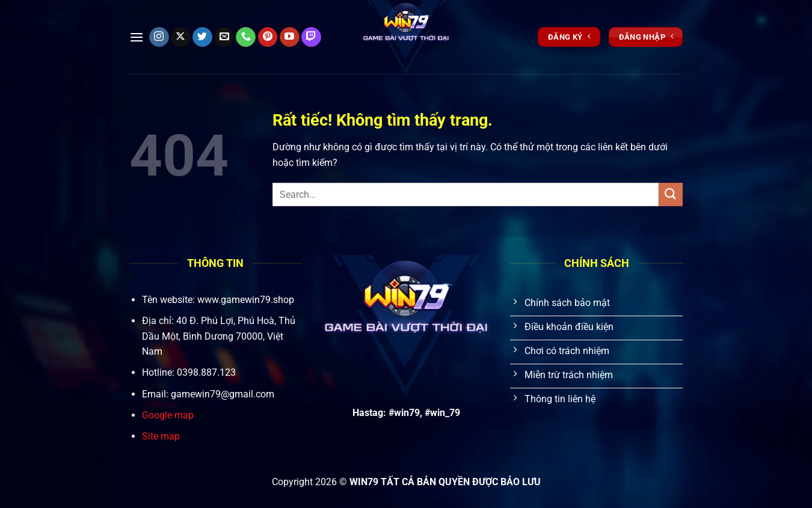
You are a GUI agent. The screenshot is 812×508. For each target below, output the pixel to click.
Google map (168, 415)
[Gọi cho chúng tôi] (246, 37)
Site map (161, 436)
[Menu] (137, 37)
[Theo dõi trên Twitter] (202, 37)
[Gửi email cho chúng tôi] (224, 37)
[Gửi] (671, 194)
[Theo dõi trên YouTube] (290, 37)
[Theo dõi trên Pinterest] (268, 37)
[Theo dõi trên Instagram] (159, 37)
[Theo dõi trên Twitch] (311, 37)
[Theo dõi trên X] (181, 37)
